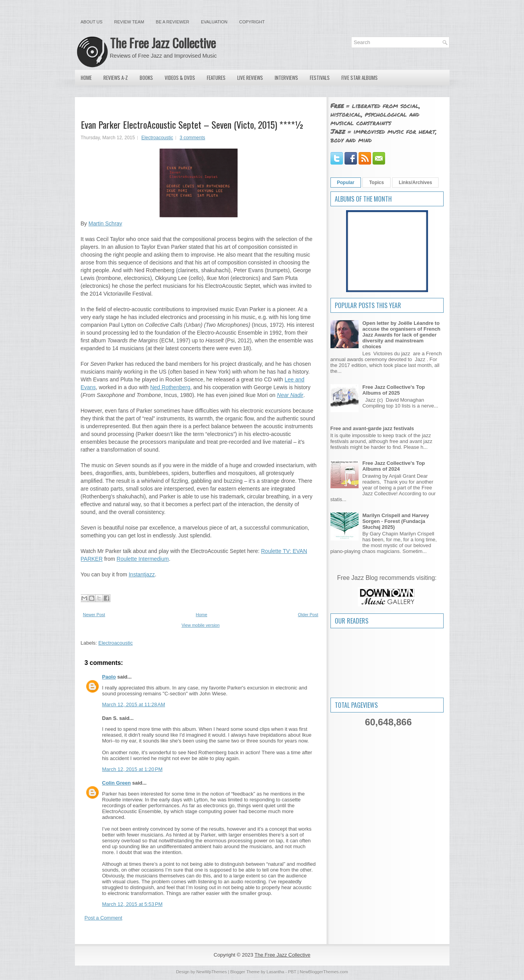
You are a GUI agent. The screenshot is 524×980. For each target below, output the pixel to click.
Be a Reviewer (172, 22)
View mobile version (201, 625)
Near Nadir (290, 395)
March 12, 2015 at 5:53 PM (132, 904)
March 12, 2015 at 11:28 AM (134, 704)
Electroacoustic (157, 138)
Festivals (320, 78)
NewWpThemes (211, 972)
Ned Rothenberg (170, 387)
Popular (346, 183)
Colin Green (117, 783)
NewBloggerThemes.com (324, 972)
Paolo (109, 677)
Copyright (252, 22)
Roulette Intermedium (143, 559)
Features (216, 78)
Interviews (286, 78)
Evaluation (214, 22)
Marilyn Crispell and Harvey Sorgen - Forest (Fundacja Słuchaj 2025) (396, 521)
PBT (292, 972)
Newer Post (94, 615)
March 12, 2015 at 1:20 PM (132, 769)
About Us (92, 22)
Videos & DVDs (180, 78)
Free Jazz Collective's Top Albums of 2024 (394, 466)
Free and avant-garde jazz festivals (372, 428)
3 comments (192, 138)
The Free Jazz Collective (163, 43)
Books (146, 78)
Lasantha (275, 972)
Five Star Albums (360, 78)
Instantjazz (142, 574)
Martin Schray (105, 223)
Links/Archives (415, 183)
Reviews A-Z (116, 78)
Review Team (129, 22)
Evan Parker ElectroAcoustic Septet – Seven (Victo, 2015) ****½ (192, 124)
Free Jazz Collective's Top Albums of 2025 (394, 390)
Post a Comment (104, 918)
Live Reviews (250, 78)
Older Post (308, 615)
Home (86, 78)
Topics (377, 183)
